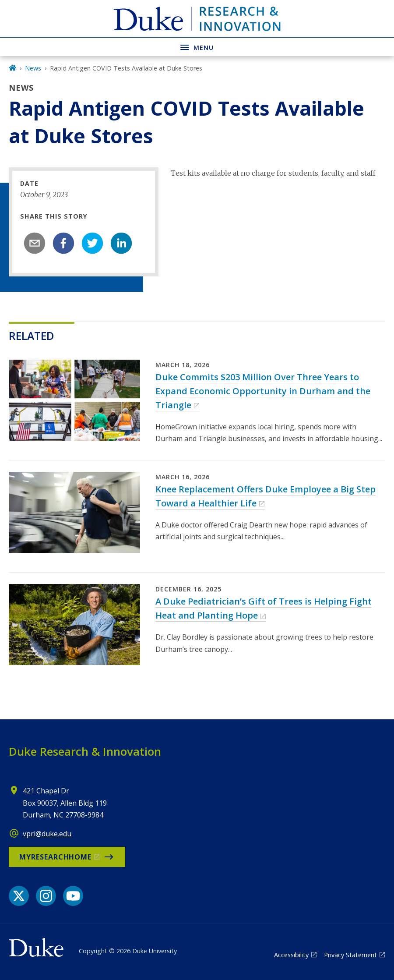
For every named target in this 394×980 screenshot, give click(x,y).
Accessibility (291, 955)
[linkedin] (121, 243)
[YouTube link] (73, 896)
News (33, 68)
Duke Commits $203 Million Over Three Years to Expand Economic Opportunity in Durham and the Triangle (263, 391)
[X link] (19, 896)
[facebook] (63, 243)
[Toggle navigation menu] (197, 47)
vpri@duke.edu (47, 834)
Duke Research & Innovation (85, 751)
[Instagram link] (46, 896)
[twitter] (92, 243)
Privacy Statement (350, 955)
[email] (35, 243)
